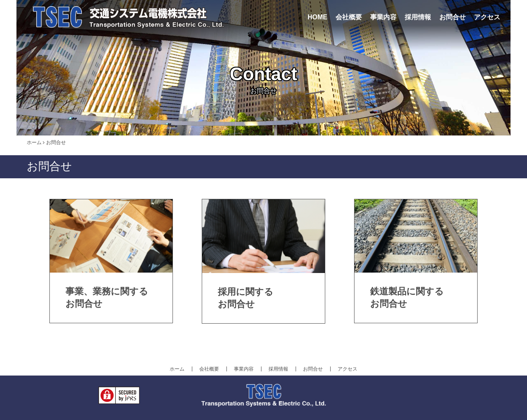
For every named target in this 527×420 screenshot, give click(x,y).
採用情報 (418, 17)
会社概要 (349, 17)
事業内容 (383, 17)
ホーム (34, 142)
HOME (317, 17)
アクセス (487, 17)
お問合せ (452, 17)
